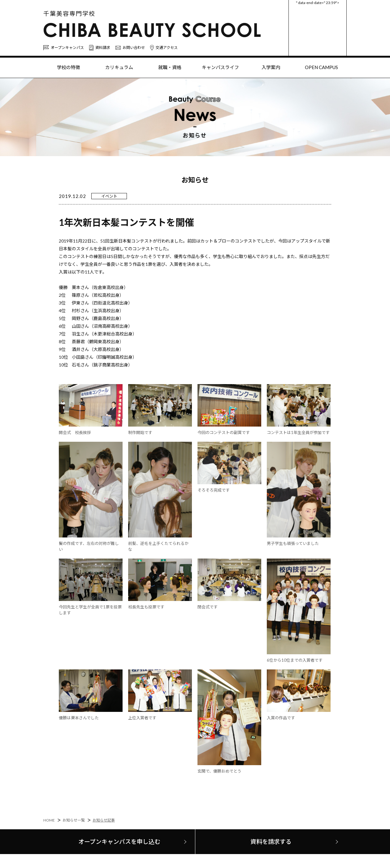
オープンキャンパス (64, 48)
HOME (49, 820)
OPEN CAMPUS (321, 67)
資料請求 (100, 48)
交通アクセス (164, 48)
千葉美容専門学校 (69, 13)
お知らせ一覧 (74, 820)
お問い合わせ (130, 48)
